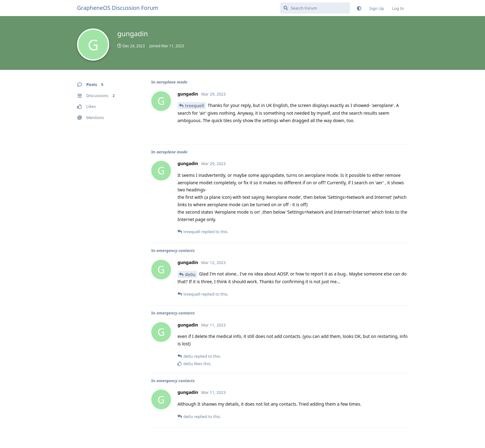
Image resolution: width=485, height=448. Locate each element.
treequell (195, 106)
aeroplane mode (172, 82)
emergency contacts (176, 250)
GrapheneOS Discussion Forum (118, 8)
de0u (190, 274)
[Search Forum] (315, 8)
